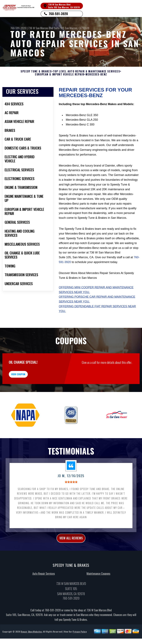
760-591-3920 (58, 14)
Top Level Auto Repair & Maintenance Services (86, 71)
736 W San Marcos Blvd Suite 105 (46, 28)
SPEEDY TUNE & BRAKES (36, 71)
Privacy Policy (80, 640)
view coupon (26, 379)
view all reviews (71, 546)
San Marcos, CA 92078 (77, 28)
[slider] (71, 489)
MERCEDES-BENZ (96, 74)
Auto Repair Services (44, 582)
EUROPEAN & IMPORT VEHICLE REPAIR (60, 74)
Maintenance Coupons (98, 582)
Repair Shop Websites (31, 640)
